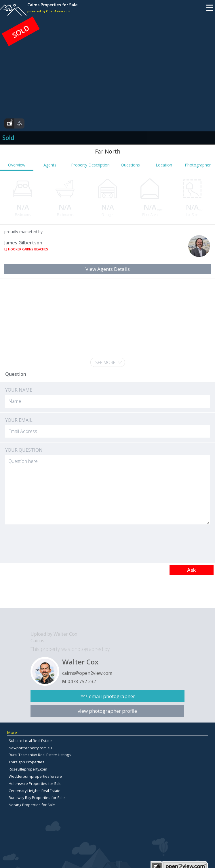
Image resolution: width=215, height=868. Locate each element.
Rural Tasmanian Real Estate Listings (40, 755)
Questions (130, 165)
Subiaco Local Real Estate (30, 741)
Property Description (90, 165)
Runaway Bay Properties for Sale (37, 798)
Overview (17, 165)
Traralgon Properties (26, 762)
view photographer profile (107, 711)
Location (164, 165)
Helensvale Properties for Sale (35, 783)
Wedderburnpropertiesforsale (35, 776)
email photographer (112, 696)
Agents (50, 165)
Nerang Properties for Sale (32, 805)
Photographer (198, 165)
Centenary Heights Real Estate (35, 791)
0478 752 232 (82, 681)
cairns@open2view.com (87, 673)
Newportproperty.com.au (30, 748)
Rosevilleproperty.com (28, 769)
